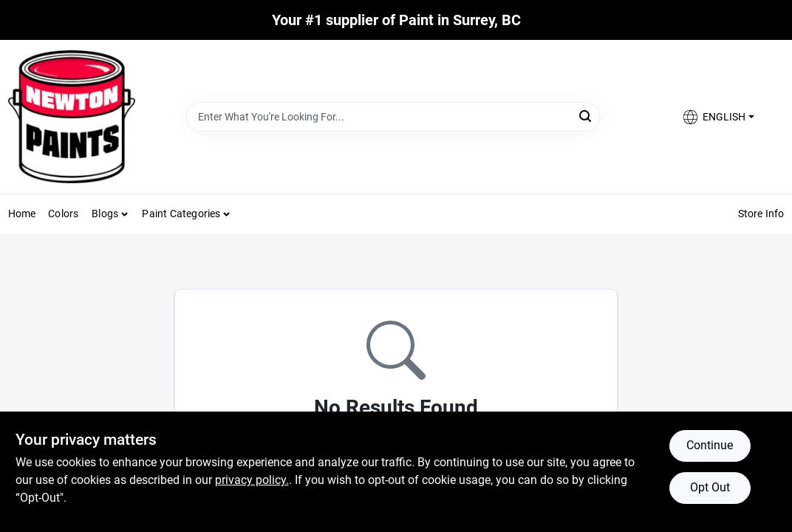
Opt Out (710, 487)
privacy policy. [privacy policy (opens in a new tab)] (252, 480)
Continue (710, 445)
